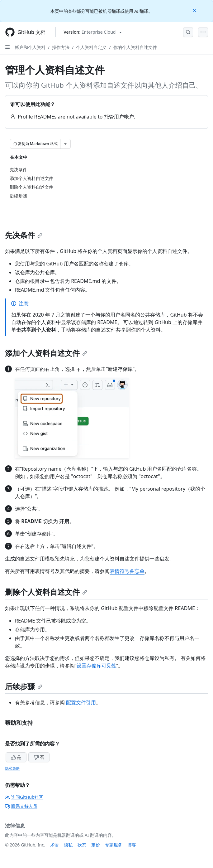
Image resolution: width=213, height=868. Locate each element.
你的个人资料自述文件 (135, 47)
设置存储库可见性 (97, 666)
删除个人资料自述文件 (46, 592)
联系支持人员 (21, 806)
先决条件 (24, 235)
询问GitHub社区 (24, 797)
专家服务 (114, 845)
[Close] (195, 10)
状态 (82, 845)
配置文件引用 (81, 702)
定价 (96, 845)
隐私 (68, 845)
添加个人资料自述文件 (46, 353)
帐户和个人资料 (30, 47)
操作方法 (61, 47)
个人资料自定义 (91, 47)
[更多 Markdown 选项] (65, 144)
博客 (132, 845)
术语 (54, 845)
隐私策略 (12, 768)
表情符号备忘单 (127, 571)
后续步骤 (24, 686)
